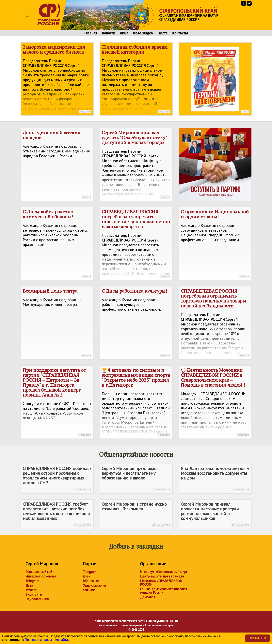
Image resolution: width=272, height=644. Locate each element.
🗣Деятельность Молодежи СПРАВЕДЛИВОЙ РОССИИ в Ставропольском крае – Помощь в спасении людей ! (215, 403)
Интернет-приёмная (41, 576)
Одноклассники (37, 599)
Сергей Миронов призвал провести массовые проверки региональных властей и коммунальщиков (215, 514)
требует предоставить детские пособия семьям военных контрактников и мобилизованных (57, 514)
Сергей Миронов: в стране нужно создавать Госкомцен (136, 514)
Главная (91, 33)
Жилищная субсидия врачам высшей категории (136, 80)
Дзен (29, 585)
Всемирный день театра (57, 323)
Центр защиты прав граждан (162, 576)
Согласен (257, 638)
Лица (124, 33)
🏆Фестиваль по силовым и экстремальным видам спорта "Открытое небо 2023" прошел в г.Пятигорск (136, 403)
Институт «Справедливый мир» (164, 572)
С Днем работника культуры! (136, 323)
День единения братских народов (57, 165)
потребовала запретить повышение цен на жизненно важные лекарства (136, 244)
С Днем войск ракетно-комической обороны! (57, 244)
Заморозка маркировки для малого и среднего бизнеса (57, 80)
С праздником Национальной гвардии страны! (215, 244)
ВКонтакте (34, 595)
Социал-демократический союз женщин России (163, 591)
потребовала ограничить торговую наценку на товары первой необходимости (215, 324)
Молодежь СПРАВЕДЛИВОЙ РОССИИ (161, 583)
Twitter (31, 590)
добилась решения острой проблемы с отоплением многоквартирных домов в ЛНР (57, 478)
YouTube (89, 590)
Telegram (32, 581)
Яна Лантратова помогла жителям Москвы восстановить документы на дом (215, 478)
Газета (163, 33)
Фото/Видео (143, 33)
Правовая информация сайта (46, 640)
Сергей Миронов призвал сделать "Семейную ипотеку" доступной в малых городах (136, 165)
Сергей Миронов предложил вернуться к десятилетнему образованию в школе (136, 478)
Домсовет (148, 597)
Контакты (180, 33)
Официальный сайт (40, 572)
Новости (109, 33)
